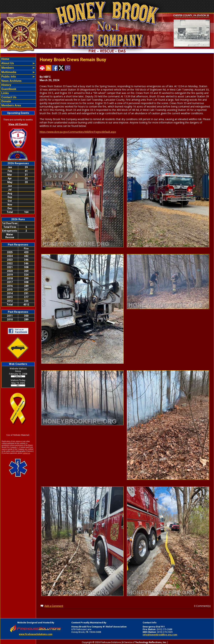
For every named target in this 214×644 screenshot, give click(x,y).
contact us (26, 453)
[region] (18, 82)
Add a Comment (54, 606)
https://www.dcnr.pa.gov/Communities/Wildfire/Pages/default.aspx (78, 132)
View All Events (18, 124)
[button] (16, 63)
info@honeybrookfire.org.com (160, 635)
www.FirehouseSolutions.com (36, 634)
